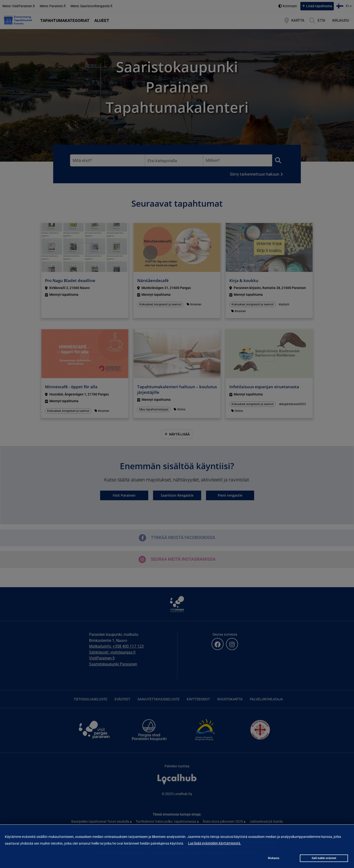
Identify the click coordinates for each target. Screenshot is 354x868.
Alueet (102, 20)
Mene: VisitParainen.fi (19, 6)
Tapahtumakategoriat (65, 20)
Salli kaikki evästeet (324, 858)
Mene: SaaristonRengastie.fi (91, 6)
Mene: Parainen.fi (53, 6)
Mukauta (274, 858)
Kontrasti (290, 6)
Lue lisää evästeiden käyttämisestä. (215, 843)
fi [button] (344, 5)
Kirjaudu (341, 20)
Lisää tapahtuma (319, 6)
